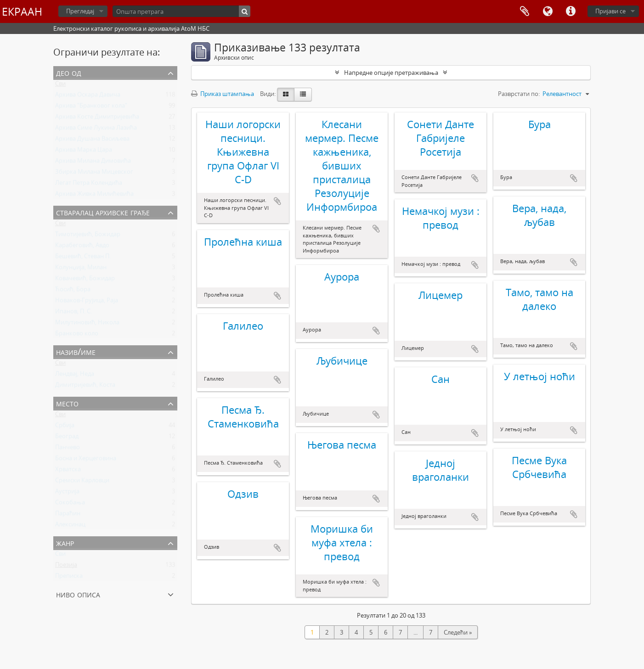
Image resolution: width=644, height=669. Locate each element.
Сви (60, 85)
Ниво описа (78, 594)
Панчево (68, 449)
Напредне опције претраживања (391, 73)
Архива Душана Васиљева (92, 141)
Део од (69, 72)
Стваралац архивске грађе (103, 212)
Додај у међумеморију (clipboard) (277, 201)
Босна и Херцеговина (86, 460)
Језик (548, 11)
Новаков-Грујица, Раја (87, 302)
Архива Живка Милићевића (94, 196)
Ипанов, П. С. (73, 313)
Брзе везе (571, 11)
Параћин (68, 515)
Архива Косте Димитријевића (97, 118)
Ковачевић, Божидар (85, 280)
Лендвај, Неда (75, 376)
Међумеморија (525, 11)
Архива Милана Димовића (93, 163)
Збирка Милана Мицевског (94, 174)
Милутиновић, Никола (87, 324)
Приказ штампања (223, 94)
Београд (67, 438)
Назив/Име (76, 351)
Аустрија (67, 493)
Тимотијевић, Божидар (88, 236)
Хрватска (68, 471)
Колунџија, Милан (81, 269)
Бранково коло (77, 335)
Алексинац (70, 526)
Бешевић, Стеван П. (83, 258)
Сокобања (70, 504)
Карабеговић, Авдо (82, 247)
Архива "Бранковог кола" (91, 107)
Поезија (66, 567)
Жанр (65, 543)
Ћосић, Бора (73, 291)
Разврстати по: (519, 94)
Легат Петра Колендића (89, 185)
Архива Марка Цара (84, 152)
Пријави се (610, 11)
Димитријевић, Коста (85, 387)
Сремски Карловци (82, 482)
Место (67, 403)
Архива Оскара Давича (88, 96)
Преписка (69, 578)
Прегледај (80, 11)
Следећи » (458, 632)
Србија (65, 427)
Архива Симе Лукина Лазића (96, 129)
